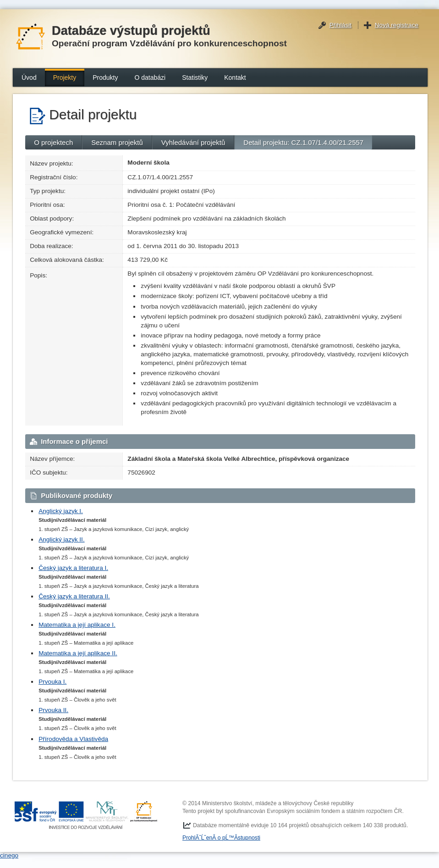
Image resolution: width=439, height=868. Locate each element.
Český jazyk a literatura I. (73, 568)
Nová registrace (397, 25)
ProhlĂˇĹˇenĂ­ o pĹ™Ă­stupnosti (221, 838)
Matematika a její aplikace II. (78, 653)
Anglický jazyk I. (61, 511)
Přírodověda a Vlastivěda (73, 739)
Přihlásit (340, 25)
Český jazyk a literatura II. (74, 596)
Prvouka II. (53, 710)
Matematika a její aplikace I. (77, 625)
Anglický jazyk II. (61, 539)
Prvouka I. (52, 682)
